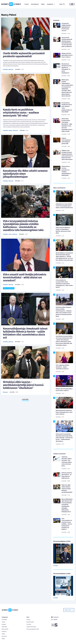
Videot (43, 4)
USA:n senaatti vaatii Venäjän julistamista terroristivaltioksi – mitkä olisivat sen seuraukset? (25, 277)
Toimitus (29, 624)
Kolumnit (4, 636)
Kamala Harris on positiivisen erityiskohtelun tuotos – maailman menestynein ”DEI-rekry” (21, 113)
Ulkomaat (11, 69)
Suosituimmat (35, 4)
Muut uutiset (5, 629)
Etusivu (27, 4)
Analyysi (10, 131)
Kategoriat (51, 4)
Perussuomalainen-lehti (33, 629)
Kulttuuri (4, 631)
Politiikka (5, 69)
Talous (10, 234)
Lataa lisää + (25, 399)
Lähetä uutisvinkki (31, 627)
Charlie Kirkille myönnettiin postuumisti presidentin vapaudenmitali (24, 55)
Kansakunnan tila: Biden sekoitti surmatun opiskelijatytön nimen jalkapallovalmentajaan (25, 174)
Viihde (3, 639)
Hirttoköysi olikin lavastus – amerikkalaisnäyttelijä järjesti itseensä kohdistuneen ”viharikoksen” (23, 385)
